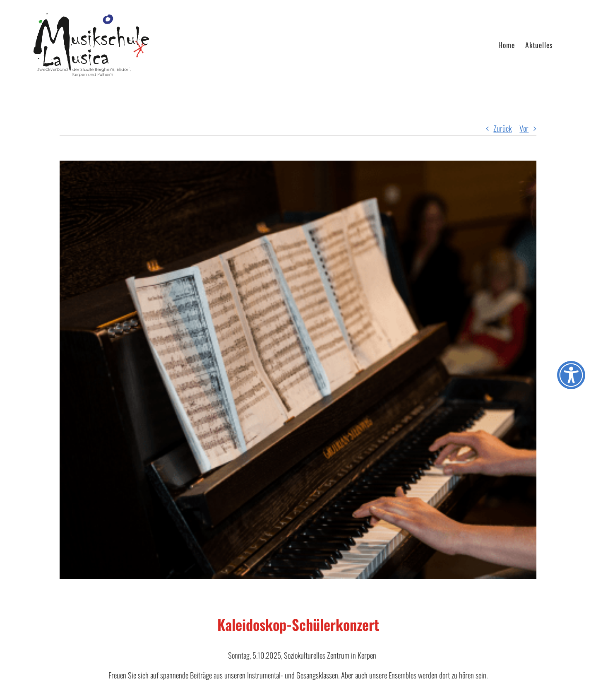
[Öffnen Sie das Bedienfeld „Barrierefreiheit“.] (571, 375)
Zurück (502, 128)
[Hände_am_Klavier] (298, 370)
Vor (524, 128)
